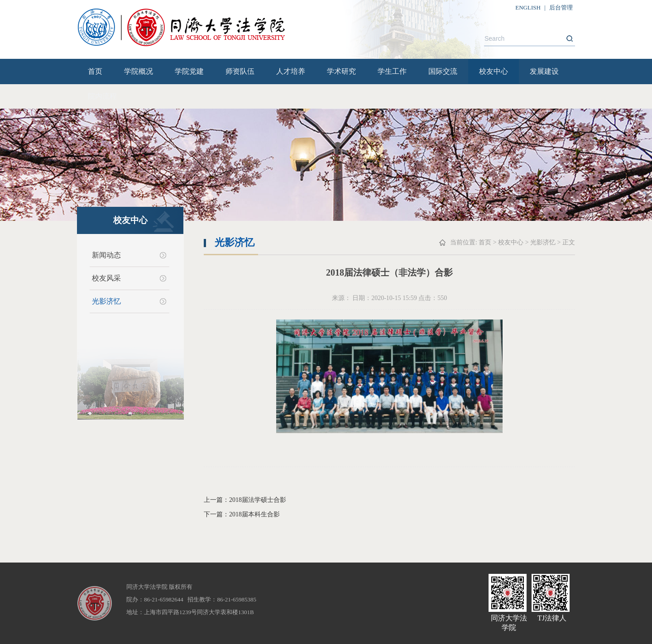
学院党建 (189, 71)
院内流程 (102, 96)
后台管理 (561, 7)
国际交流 (443, 71)
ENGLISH (528, 7)
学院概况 (139, 71)
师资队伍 (240, 71)
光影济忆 (106, 301)
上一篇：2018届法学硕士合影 (245, 500)
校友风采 (106, 278)
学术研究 (341, 71)
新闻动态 (106, 255)
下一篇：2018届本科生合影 (242, 514)
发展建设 (544, 71)
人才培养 (291, 71)
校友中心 (494, 71)
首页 (95, 71)
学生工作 (392, 71)
